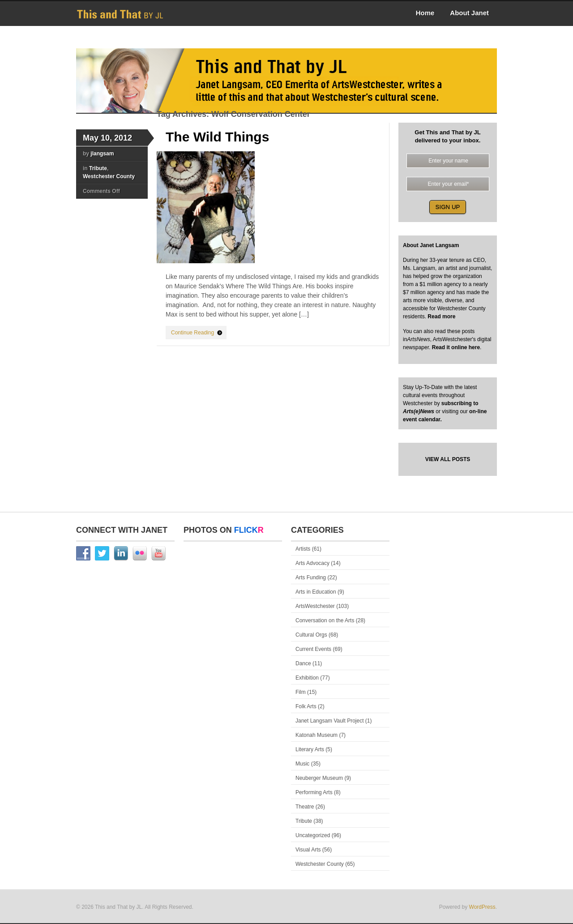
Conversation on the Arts (325, 620)
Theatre (305, 807)
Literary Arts (310, 749)
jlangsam (102, 154)
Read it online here (456, 347)
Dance (303, 663)
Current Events (313, 649)
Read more (441, 317)
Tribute (98, 168)
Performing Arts (314, 792)
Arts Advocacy (312, 563)
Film (301, 692)
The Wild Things (217, 137)
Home (425, 13)
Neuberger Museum (319, 778)
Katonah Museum (316, 735)
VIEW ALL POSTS (448, 459)
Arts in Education (316, 592)
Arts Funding (311, 577)
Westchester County (109, 176)
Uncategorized (313, 835)
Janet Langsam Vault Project (330, 721)
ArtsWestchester (315, 606)
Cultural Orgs (311, 635)
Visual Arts (308, 850)
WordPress (482, 907)
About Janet (469, 13)
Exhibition (307, 678)
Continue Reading (192, 333)
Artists (303, 549)
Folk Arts (306, 706)
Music (302, 764)
